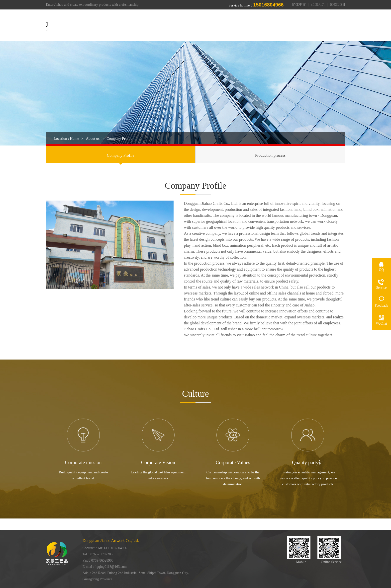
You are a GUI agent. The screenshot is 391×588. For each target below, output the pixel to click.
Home (164, 27)
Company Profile (121, 155)
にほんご (318, 5)
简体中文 (299, 5)
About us (187, 27)
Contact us (307, 27)
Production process (270, 155)
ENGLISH (338, 5)
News (283, 27)
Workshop (238, 27)
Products (212, 27)
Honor (263, 27)
